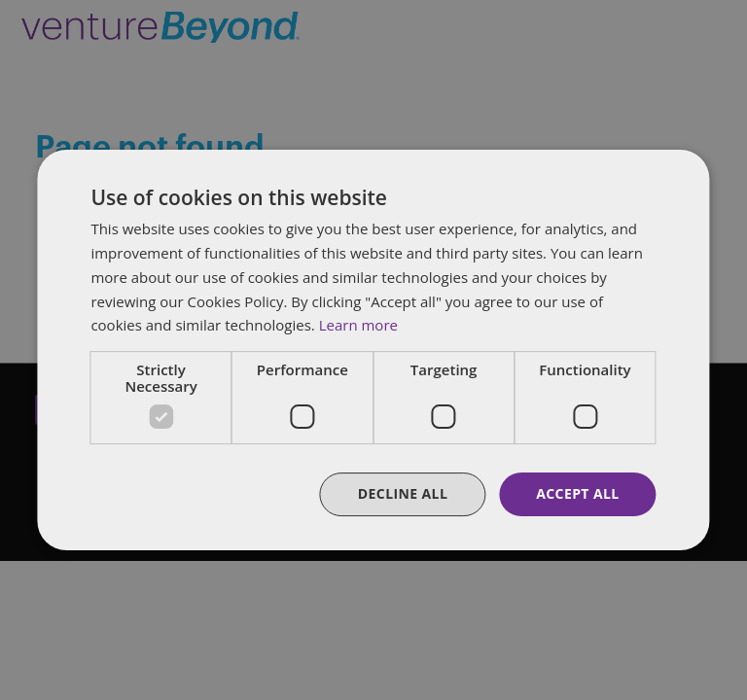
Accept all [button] (577, 493)
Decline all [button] (403, 493)
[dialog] (373, 350)
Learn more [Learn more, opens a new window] (358, 325)
